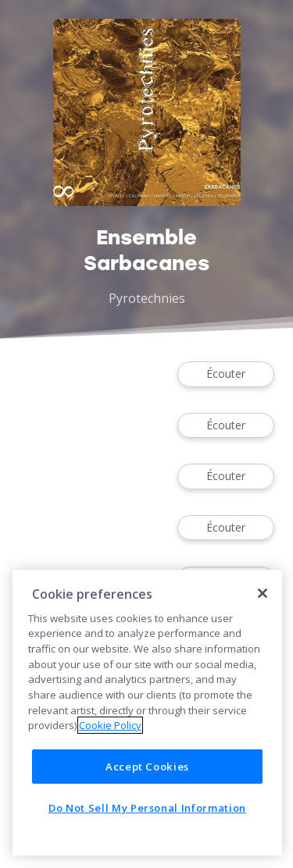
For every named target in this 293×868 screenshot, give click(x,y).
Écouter (226, 374)
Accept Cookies (147, 767)
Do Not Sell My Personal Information (147, 808)
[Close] (263, 593)
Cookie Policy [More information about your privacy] (110, 725)
